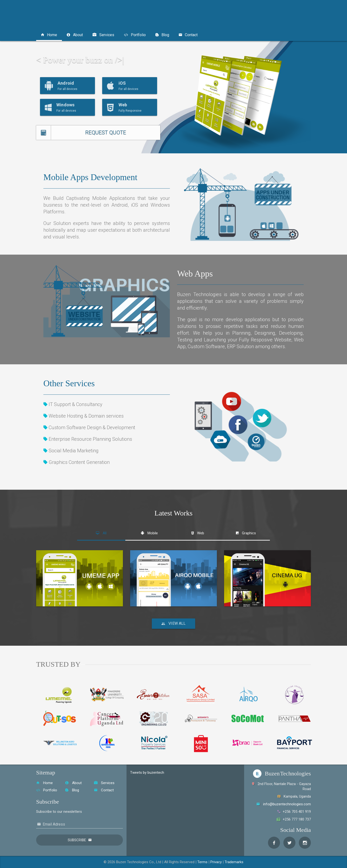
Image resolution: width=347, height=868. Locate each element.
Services (103, 35)
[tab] (101, 533)
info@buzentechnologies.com (287, 804)
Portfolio (135, 35)
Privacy (216, 862)
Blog (162, 35)
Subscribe (77, 840)
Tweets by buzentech (147, 773)
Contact (188, 35)
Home (49, 35)
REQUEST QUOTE (106, 132)
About (75, 35)
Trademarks (234, 862)
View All (173, 623)
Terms (202, 862)
